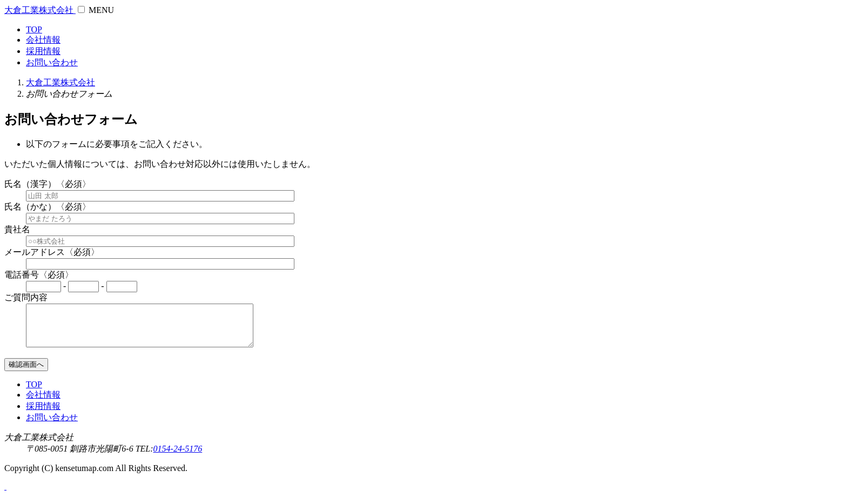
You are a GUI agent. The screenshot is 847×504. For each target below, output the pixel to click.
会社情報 (43, 40)
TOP (34, 29)
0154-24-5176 (178, 457)
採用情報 (43, 51)
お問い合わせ (52, 62)
